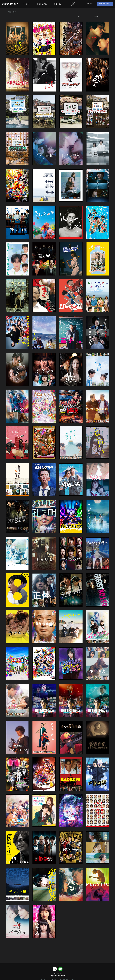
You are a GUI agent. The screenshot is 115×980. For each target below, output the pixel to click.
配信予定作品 (42, 4)
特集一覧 (57, 4)
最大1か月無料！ (105, 4)
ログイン (90, 4)
